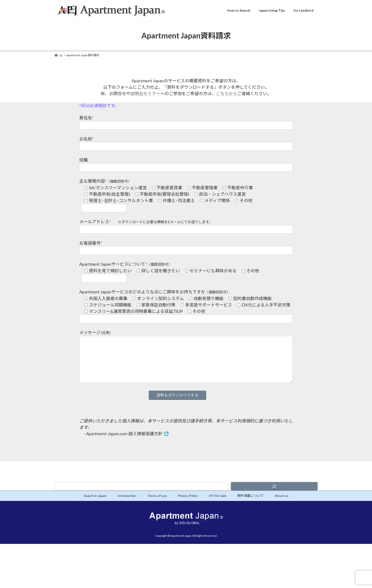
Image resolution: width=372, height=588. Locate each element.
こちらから (227, 93)
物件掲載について (251, 505)
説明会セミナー (145, 93)
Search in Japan (95, 505)
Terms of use (157, 505)
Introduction (127, 505)
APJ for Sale (218, 505)
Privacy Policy (188, 505)
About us (282, 505)
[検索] (274, 496)
